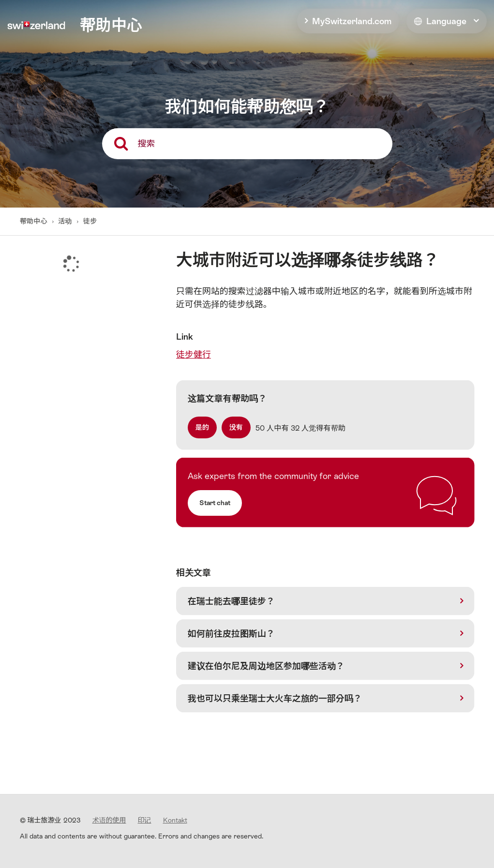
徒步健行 (194, 354)
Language (440, 21)
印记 (145, 820)
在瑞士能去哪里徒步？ (231, 601)
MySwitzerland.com (352, 21)
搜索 (147, 143)
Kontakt (175, 820)
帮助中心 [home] (111, 25)
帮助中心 (35, 221)
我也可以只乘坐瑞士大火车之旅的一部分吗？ (275, 698)
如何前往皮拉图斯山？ (231, 634)
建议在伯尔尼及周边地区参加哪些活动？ (266, 666)
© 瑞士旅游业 (50, 820)
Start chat (215, 503)
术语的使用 (109, 820)
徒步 (90, 221)
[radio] (202, 427)
